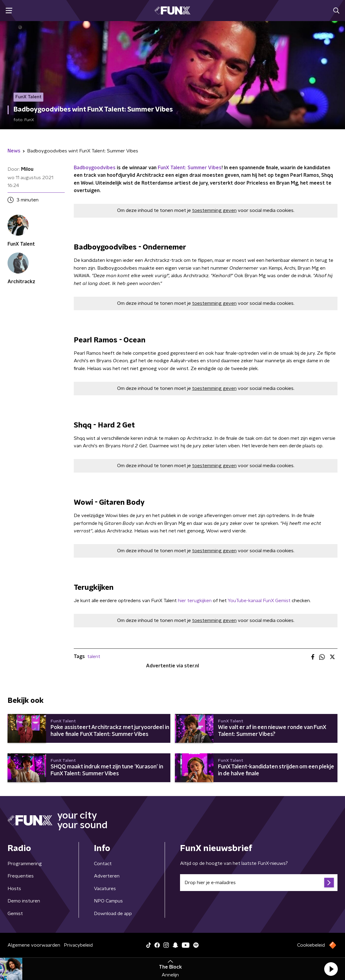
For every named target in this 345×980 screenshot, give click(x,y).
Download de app (113, 914)
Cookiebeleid (311, 945)
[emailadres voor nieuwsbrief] (259, 883)
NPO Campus (108, 901)
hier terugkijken (195, 601)
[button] (331, 969)
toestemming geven (214, 210)
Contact (103, 864)
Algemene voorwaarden (34, 945)
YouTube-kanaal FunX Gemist (259, 601)
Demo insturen (24, 901)
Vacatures (105, 889)
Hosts (14, 889)
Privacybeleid (78, 945)
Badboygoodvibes (95, 168)
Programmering (25, 864)
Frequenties (21, 876)
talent (94, 657)
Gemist (15, 914)
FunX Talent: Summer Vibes (189, 168)
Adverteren (107, 876)
